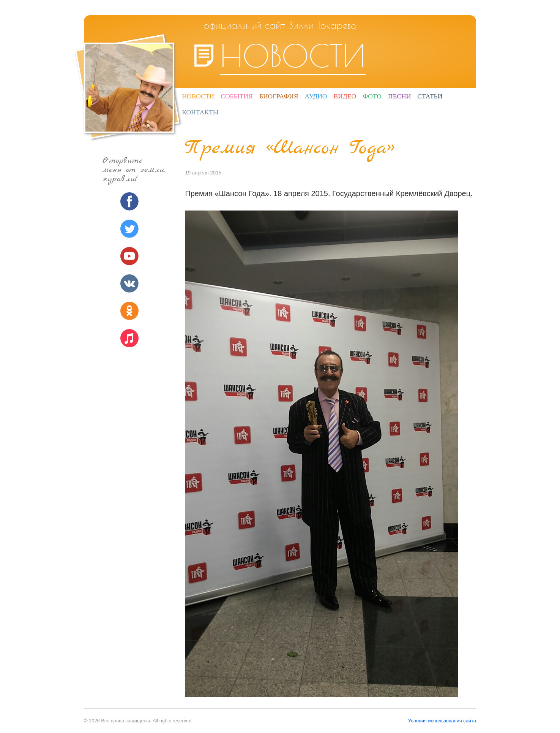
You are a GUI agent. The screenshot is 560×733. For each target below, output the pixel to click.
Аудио (316, 96)
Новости (198, 96)
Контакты (200, 112)
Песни (399, 96)
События (237, 96)
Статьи (430, 96)
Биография (279, 96)
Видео (345, 96)
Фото (372, 96)
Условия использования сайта (442, 721)
